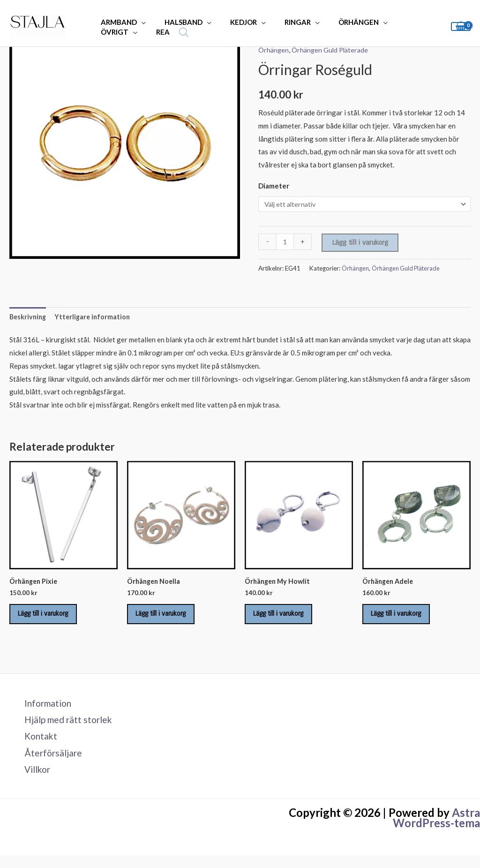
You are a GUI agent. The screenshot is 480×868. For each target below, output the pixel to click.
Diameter (274, 186)
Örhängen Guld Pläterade (332, 50)
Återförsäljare (49, 764)
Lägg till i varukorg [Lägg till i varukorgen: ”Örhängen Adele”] (403, 619)
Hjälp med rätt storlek (65, 729)
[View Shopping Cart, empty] (461, 26)
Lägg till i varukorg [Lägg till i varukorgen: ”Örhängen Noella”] (168, 619)
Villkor (33, 781)
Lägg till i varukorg (361, 243)
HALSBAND (176, 22)
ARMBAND (116, 22)
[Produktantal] (285, 242)
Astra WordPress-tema (436, 830)
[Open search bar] (124, 32)
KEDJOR (232, 22)
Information (44, 711)
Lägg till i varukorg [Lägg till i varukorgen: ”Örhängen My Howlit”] (285, 619)
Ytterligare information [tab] (96, 318)
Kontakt (36, 747)
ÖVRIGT (394, 22)
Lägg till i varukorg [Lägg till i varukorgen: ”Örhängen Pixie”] (50, 619)
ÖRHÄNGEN (337, 22)
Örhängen (274, 50)
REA (105, 32)
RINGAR (281, 22)
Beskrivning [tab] (29, 318)
